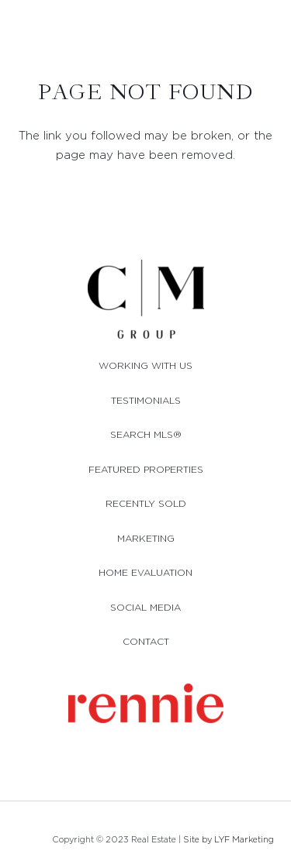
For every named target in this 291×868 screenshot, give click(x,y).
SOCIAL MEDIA (145, 607)
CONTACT (146, 641)
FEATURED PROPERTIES (146, 469)
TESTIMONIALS (146, 400)
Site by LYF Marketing (229, 839)
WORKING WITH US (145, 365)
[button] (272, 29)
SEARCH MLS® (146, 434)
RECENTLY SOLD (146, 503)
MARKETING (146, 538)
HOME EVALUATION (145, 572)
